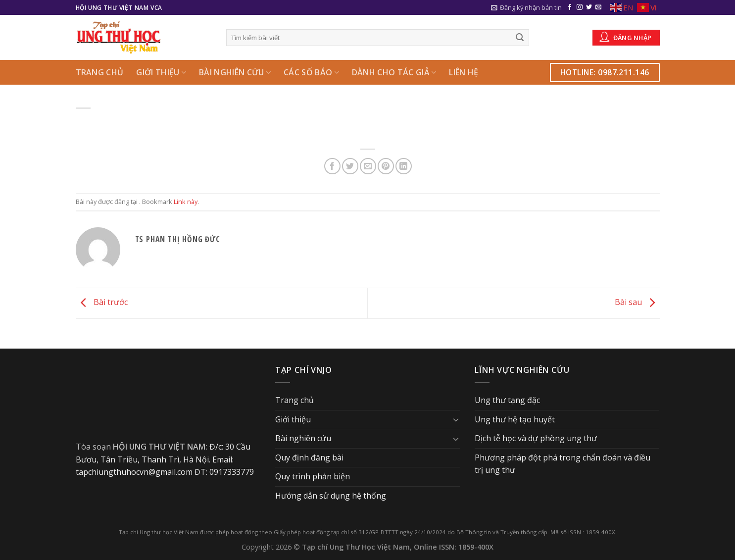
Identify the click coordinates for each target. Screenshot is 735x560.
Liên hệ (464, 72)
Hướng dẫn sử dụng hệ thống (331, 496)
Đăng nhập (626, 37)
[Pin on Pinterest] (386, 166)
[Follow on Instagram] (580, 7)
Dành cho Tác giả (394, 72)
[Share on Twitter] (350, 166)
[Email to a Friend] (368, 166)
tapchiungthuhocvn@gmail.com (134, 472)
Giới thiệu (161, 72)
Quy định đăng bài (309, 458)
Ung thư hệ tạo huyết (515, 419)
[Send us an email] (598, 7)
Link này (186, 202)
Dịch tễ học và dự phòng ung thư (536, 438)
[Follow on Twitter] (589, 7)
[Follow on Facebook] (570, 7)
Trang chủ (100, 72)
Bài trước (102, 303)
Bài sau (637, 303)
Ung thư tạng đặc (507, 400)
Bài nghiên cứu (235, 72)
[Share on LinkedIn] (404, 166)
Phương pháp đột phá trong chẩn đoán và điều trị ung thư (563, 464)
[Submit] (520, 38)
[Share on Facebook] (332, 166)
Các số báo (311, 72)
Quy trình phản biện (313, 476)
